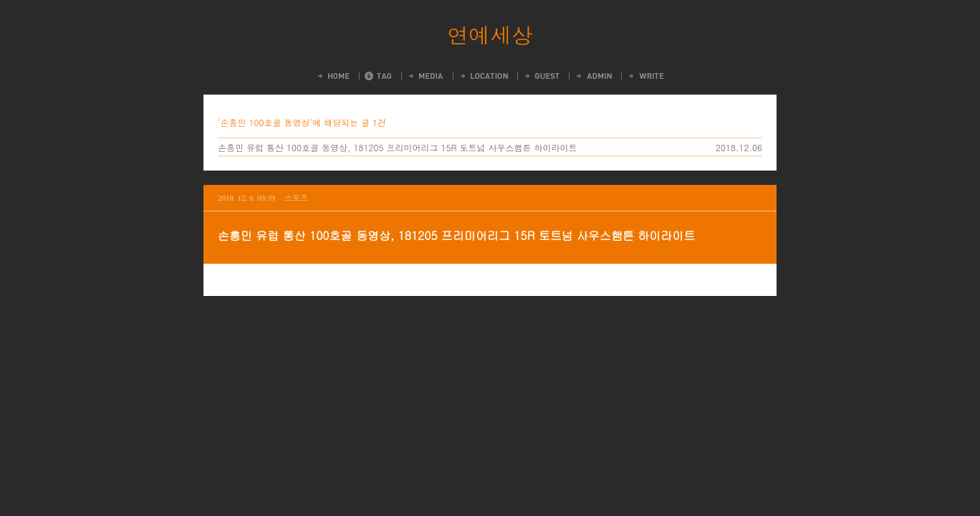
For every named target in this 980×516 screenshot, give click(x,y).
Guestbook (541, 76)
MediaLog (425, 76)
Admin (593, 76)
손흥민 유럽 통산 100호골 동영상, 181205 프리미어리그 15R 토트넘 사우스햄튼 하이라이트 (398, 147)
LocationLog (483, 76)
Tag (378, 76)
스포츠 (296, 197)
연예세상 (490, 34)
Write (645, 76)
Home (333, 76)
